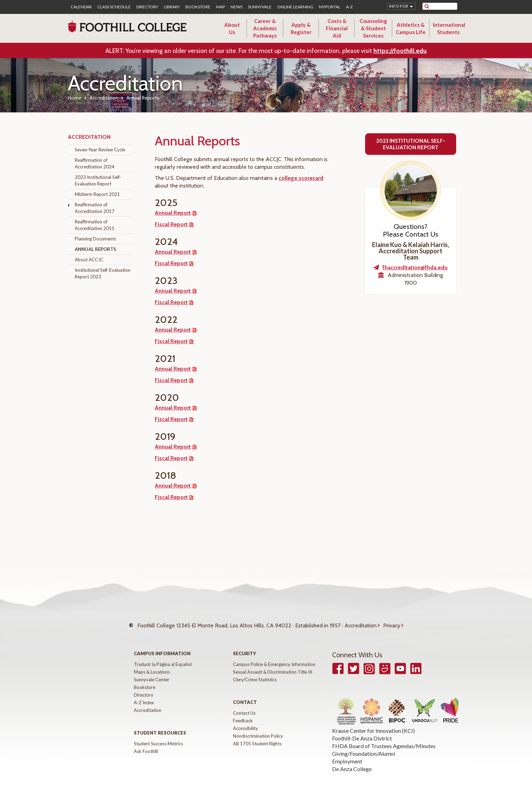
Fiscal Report (171, 224)
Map (220, 7)
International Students (449, 28)
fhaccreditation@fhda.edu (415, 267)
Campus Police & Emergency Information (274, 657)
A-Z (349, 7)
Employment (347, 754)
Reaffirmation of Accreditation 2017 (95, 208)
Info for (399, 6)
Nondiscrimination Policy (258, 729)
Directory (147, 7)
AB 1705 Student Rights (257, 737)
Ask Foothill (146, 744)
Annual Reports (95, 249)
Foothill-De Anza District (362, 731)
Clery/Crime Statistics (255, 673)
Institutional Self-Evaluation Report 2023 (103, 273)
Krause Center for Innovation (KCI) (373, 724)
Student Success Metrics (158, 737)
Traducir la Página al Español (163, 657)
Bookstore (198, 7)
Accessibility (245, 721)
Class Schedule (114, 7)
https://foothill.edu (400, 51)
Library (172, 7)
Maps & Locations (152, 665)
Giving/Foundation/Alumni (364, 747)
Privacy (392, 622)
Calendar (81, 7)
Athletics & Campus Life (411, 28)
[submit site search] (427, 6)
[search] (444, 6)
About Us (232, 28)
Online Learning (295, 7)
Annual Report (173, 213)
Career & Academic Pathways (265, 28)
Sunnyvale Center (152, 673)
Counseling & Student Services (373, 28)
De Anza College (352, 762)
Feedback (243, 714)
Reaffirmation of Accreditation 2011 (95, 225)
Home (75, 98)
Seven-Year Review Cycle (100, 150)
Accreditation (104, 98)
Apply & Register (301, 28)
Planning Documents (95, 239)
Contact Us (244, 706)
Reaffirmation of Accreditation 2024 (95, 163)
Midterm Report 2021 (97, 194)
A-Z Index (144, 696)
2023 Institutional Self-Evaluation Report (98, 180)
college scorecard (301, 178)
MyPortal (330, 7)
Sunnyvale (260, 7)
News (236, 7)
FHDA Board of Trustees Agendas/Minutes (384, 739)
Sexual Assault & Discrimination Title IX (273, 665)
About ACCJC (89, 260)
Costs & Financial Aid (337, 28)
